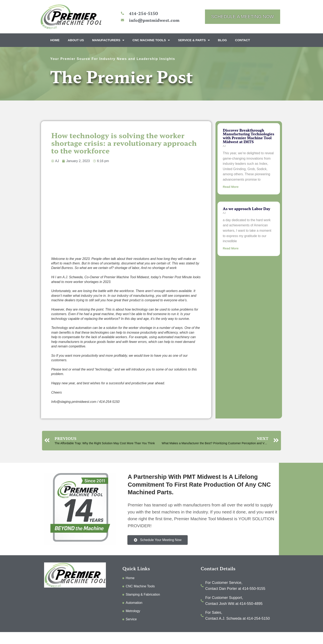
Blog (222, 40)
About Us (76, 40)
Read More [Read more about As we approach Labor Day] (231, 248)
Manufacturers (108, 40)
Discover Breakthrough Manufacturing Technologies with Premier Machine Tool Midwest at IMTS (248, 136)
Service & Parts (194, 40)
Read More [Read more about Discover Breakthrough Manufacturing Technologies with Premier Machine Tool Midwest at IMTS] (231, 187)
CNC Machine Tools (151, 40)
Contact (242, 40)
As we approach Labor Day (246, 209)
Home (55, 40)
